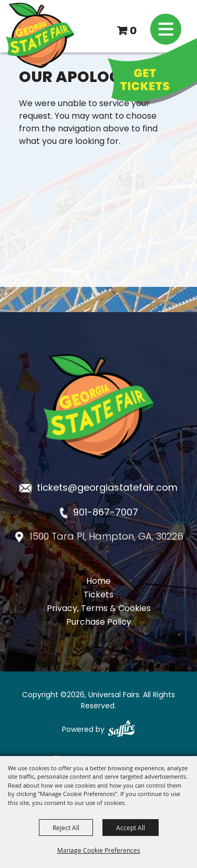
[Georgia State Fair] (99, 468)
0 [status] (133, 32)
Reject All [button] (66, 828)
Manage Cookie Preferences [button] (99, 850)
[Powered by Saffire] (121, 730)
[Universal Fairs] (40, 35)
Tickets (98, 595)
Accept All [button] (131, 828)
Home (98, 582)
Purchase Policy (99, 623)
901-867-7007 (106, 513)
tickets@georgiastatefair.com (107, 488)
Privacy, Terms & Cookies (99, 609)
